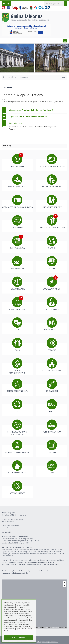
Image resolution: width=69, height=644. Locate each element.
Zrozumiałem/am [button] (19, 637)
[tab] (34, 110)
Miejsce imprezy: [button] (31, 110)
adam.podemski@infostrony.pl (47, 642)
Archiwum (8, 87)
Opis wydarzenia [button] (15, 123)
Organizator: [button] (29, 116)
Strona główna (9, 77)
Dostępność (6, 532)
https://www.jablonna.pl (14, 528)
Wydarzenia (24, 77)
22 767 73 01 (18, 519)
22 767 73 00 (9, 519)
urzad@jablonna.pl (13, 526)
